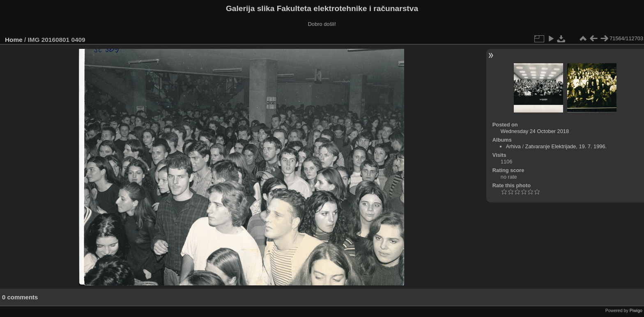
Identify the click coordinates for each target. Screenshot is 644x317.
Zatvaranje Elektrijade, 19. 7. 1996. (566, 146)
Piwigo (636, 310)
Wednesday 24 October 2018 (535, 131)
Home (14, 40)
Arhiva (513, 146)
